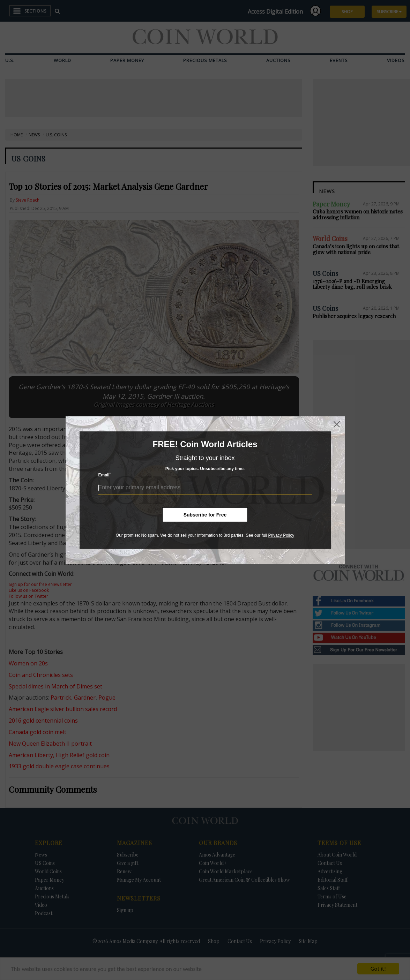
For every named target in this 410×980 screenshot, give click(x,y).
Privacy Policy (281, 535)
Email (105, 475)
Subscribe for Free (205, 514)
